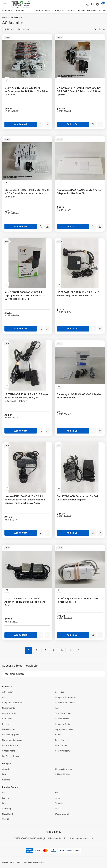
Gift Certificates (63, 774)
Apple (58, 798)
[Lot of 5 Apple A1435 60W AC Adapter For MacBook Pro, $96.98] (80, 570)
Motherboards (8, 708)
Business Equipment (11, 735)
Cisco (58, 809)
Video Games (61, 745)
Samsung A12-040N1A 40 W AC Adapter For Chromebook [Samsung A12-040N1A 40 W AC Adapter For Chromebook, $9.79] (79, 396)
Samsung (6, 809)
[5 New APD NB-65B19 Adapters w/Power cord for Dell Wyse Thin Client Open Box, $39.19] (27, 59)
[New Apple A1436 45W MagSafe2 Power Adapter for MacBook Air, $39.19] (80, 161)
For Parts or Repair (11, 756)
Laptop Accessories (64, 729)
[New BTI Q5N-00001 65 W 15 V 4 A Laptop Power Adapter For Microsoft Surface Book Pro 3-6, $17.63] (27, 263)
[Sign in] (88, 4)
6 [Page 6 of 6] (70, 650)
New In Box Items (63, 751)
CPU (28, 11)
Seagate (59, 803)
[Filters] (9, 30)
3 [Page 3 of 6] (45, 650)
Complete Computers (65, 11)
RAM (57, 708)
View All (6, 819)
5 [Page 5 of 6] (62, 650)
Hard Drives (7, 719)
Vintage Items (9, 751)
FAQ (4, 774)
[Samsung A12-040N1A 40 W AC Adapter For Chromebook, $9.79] (80, 365)
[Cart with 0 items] (102, 4)
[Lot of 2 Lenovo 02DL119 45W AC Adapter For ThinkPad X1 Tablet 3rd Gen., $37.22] (27, 570)
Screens (59, 735)
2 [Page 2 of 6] (37, 650)
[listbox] (68, 30)
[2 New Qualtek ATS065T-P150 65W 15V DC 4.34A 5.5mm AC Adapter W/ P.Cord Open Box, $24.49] (80, 59)
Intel (4, 803)
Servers (6, 724)
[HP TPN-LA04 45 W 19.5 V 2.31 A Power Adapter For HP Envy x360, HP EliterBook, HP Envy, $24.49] (27, 365)
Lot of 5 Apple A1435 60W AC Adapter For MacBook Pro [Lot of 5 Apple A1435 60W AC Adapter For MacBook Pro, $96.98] (78, 600)
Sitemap (6, 780)
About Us (6, 769)
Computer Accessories (43, 11)
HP (56, 793)
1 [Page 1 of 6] (28, 650)
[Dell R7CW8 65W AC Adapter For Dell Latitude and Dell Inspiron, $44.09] (80, 467)
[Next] (79, 650)
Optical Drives (61, 740)
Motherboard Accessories (14, 740)
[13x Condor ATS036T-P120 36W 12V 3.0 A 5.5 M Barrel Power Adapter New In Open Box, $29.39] (27, 161)
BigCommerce (38, 862)
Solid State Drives (63, 713)
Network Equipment (11, 745)
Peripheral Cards (62, 724)
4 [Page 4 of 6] (53, 650)
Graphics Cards (9, 713)
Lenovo (6, 798)
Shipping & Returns (64, 769)
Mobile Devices (9, 729)
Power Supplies (62, 719)
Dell (4, 793)
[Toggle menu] (5, 4)
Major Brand (7, 814)
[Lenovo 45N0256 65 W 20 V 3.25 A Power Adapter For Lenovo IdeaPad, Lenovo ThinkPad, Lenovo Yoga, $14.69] (27, 467)
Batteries (20, 11)
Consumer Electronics (87, 11)
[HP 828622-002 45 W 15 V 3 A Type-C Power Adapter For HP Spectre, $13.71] (80, 263)
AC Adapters (8, 11)
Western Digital (62, 814)
